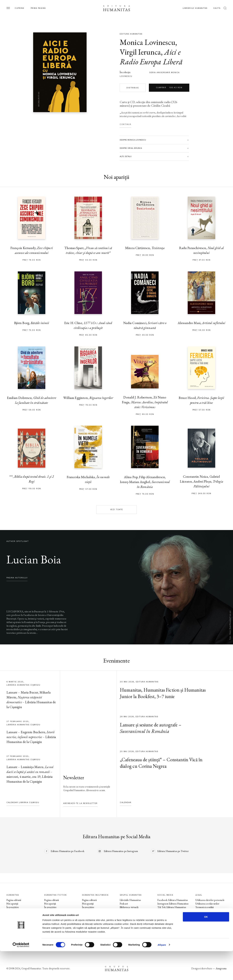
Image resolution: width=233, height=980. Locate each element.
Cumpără (169, 88)
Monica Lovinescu (147, 42)
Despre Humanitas (130, 914)
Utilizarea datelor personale (210, 900)
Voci (84, 921)
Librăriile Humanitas (195, 8)
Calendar (126, 802)
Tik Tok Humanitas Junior (171, 936)
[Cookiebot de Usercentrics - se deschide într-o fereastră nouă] (21, 974)
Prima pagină (38, 8)
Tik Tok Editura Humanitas (172, 907)
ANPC (199, 914)
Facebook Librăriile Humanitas (167, 923)
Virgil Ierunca (140, 52)
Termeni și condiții (205, 907)
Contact (124, 921)
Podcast (124, 904)
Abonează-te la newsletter (80, 803)
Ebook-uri (125, 911)
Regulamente (202, 911)
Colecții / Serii (14, 914)
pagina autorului (17, 578)
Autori (10, 918)
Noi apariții (12, 904)
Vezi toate (117, 510)
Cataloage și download (131, 918)
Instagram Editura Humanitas (173, 904)
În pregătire (13, 907)
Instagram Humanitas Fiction (173, 914)
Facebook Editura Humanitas (173, 900)
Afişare (162, 974)
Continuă (125, 124)
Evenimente (13, 911)
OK (206, 946)
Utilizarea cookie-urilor (207, 904)
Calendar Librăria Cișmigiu (23, 802)
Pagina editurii (14, 900)
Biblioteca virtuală (129, 907)
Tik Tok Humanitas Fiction (171, 918)
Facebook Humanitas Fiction (172, 911)
